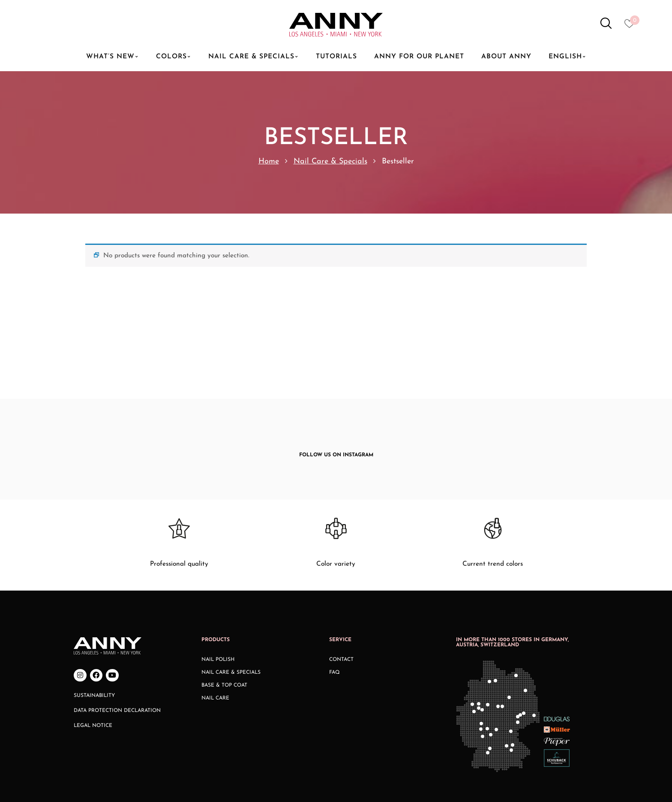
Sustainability (94, 628)
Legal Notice (93, 658)
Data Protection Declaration (117, 643)
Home (269, 161)
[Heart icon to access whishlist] (631, 26)
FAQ (334, 605)
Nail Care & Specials (330, 161)
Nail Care (215, 630)
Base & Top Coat (224, 618)
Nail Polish (218, 592)
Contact (341, 592)
